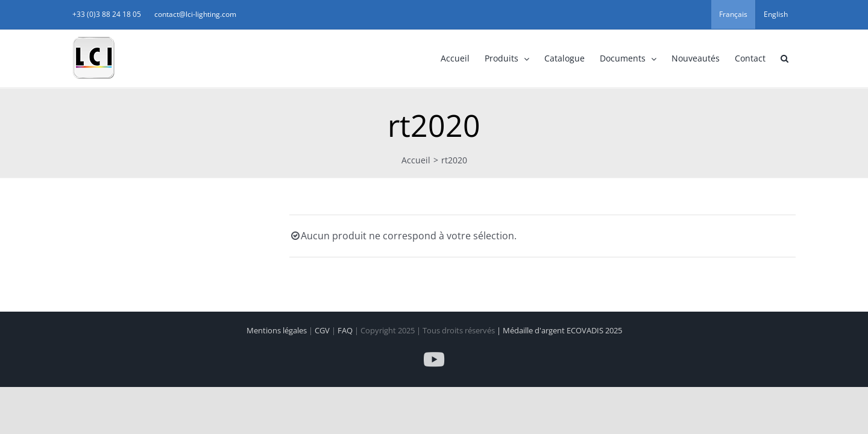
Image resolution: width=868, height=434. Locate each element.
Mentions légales (278, 330)
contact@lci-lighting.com (260, 14)
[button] (719, 58)
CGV (323, 330)
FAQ (346, 330)
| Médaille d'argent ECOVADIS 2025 (559, 330)
